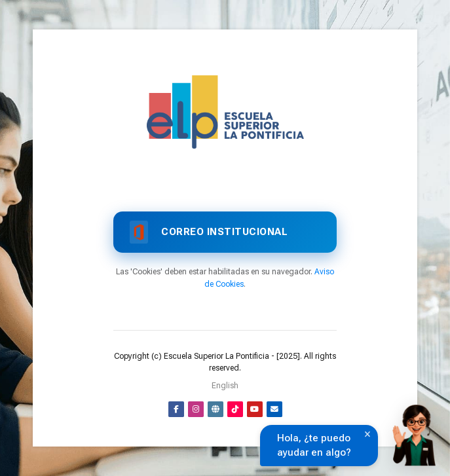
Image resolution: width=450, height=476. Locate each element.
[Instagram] (196, 409)
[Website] (216, 409)
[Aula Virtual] (225, 112)
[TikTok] (235, 409)
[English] (225, 386)
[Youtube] (255, 409)
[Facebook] (176, 409)
